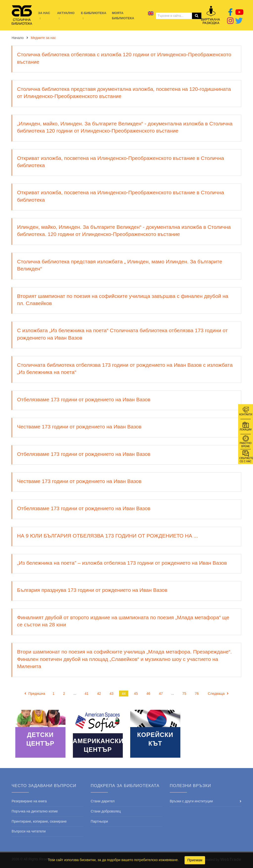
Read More (40, 734)
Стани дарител (103, 801)
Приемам (195, 860)
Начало (18, 38)
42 (99, 694)
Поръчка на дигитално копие (35, 811)
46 (148, 694)
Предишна (35, 694)
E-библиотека (94, 13)
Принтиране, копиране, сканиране (39, 821)
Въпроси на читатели (29, 831)
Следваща (218, 694)
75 (184, 694)
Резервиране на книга (29, 801)
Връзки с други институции (191, 801)
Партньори (99, 821)
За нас (44, 13)
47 (161, 694)
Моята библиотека (123, 16)
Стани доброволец (106, 811)
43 (111, 694)
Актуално (66, 13)
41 (87, 694)
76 (197, 694)
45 (136, 694)
